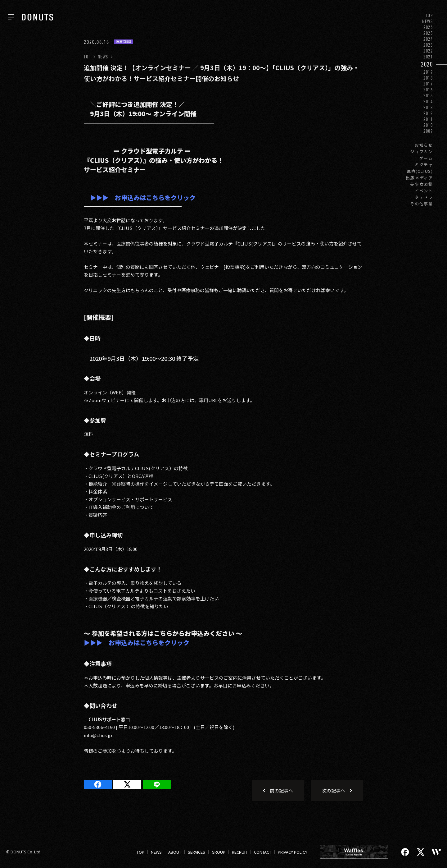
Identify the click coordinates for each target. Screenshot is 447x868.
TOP (429, 15)
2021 (428, 57)
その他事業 (422, 204)
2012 (428, 113)
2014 (428, 101)
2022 (428, 51)
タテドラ (424, 197)
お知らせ (424, 145)
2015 (428, 96)
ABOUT (175, 852)
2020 (427, 64)
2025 (428, 33)
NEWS (428, 21)
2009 (428, 131)
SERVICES (196, 852)
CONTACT (263, 852)
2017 (428, 84)
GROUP (219, 852)
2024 (428, 39)
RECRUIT (240, 852)
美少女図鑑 (422, 184)
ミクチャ (424, 165)
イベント (424, 191)
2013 (428, 107)
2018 (428, 78)
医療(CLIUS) (420, 171)
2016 (428, 90)
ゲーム (426, 158)
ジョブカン (422, 152)
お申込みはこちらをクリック (152, 197)
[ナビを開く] (11, 17)
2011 (428, 119)
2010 (428, 125)
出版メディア (419, 178)
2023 (428, 45)
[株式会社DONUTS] (37, 17)
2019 (428, 72)
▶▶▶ (99, 197)
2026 (428, 27)
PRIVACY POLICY (293, 852)
